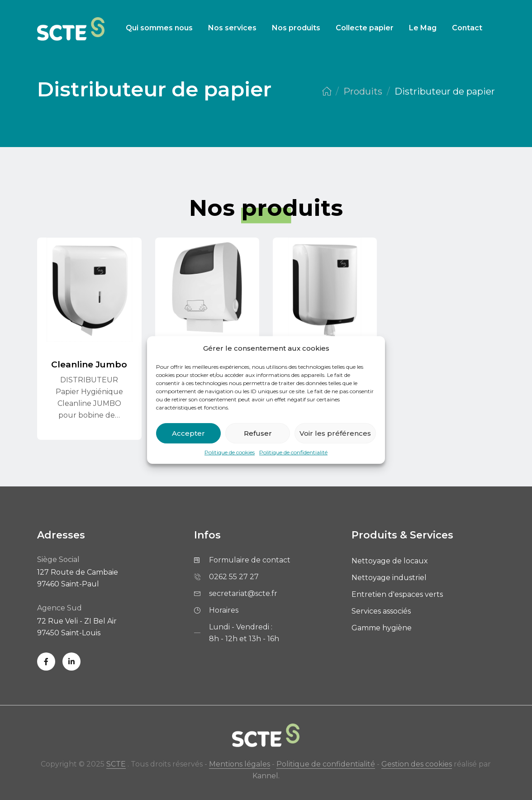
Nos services (232, 28)
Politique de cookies (230, 452)
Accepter (188, 433)
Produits (363, 91)
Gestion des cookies (417, 764)
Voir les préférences (335, 433)
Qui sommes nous (159, 28)
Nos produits (296, 28)
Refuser (258, 433)
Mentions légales (240, 764)
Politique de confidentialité (293, 452)
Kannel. (266, 776)
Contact (467, 28)
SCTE (116, 764)
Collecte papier (365, 28)
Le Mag (423, 28)
